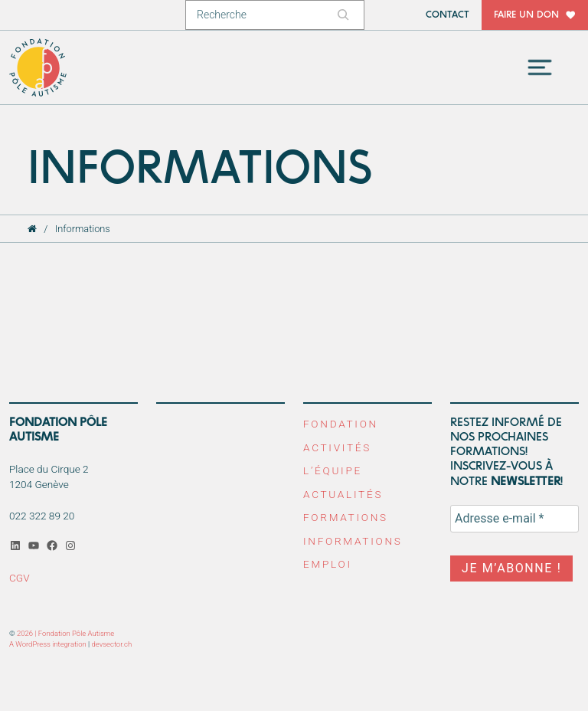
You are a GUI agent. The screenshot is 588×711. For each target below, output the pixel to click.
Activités (337, 447)
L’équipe (333, 470)
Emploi (328, 564)
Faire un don (526, 15)
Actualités (343, 494)
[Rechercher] (345, 15)
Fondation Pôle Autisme (39, 68)
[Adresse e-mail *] (514, 519)
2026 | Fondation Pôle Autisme (65, 633)
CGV (20, 578)
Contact (448, 15)
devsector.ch (112, 644)
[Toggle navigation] (540, 67)
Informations (353, 541)
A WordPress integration (48, 644)
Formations (346, 517)
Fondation (341, 424)
